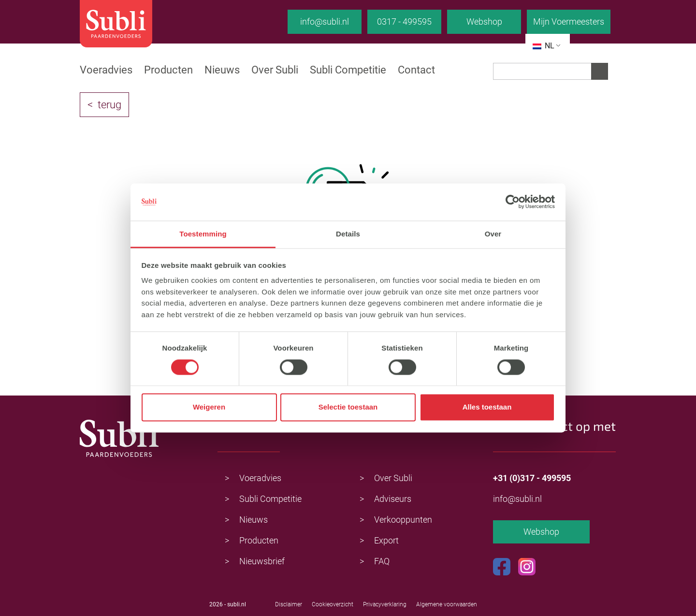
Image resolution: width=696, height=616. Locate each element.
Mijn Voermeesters (569, 22)
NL (544, 46)
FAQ (382, 561)
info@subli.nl (325, 22)
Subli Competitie (348, 70)
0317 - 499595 (404, 22)
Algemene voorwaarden (447, 604)
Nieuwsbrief (262, 561)
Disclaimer (289, 604)
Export (386, 540)
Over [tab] (493, 234)
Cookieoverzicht (333, 604)
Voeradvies (106, 70)
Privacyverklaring (385, 604)
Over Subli (275, 70)
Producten (168, 70)
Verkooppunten (403, 520)
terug (109, 105)
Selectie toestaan (348, 407)
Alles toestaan (487, 407)
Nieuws (222, 70)
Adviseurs (393, 499)
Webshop (484, 22)
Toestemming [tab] (203, 234)
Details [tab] (348, 234)
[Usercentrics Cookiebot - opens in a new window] (513, 202)
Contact (416, 70)
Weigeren (209, 407)
